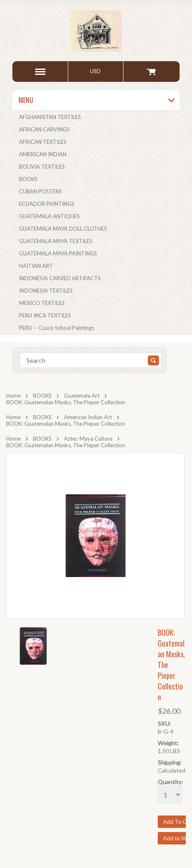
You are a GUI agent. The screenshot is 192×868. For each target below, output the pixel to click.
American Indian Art (88, 417)
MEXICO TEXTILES (42, 303)
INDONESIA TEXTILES (46, 291)
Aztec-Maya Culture (88, 439)
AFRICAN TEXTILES (43, 142)
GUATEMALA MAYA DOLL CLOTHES (63, 229)
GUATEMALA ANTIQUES (49, 216)
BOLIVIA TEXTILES (42, 167)
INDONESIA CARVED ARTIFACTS (60, 278)
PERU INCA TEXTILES (45, 315)
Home (13, 396)
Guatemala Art (82, 396)
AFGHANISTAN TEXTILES (50, 117)
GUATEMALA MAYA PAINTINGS (58, 253)
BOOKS (28, 179)
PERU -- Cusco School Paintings (57, 328)
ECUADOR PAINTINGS (47, 204)
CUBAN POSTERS (40, 191)
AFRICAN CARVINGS (44, 129)
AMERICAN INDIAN (43, 154)
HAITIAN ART (36, 266)
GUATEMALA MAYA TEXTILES (56, 241)
